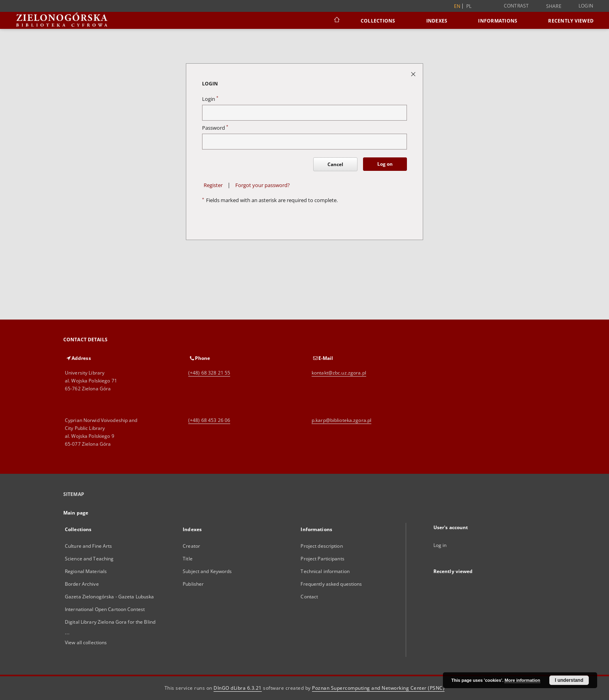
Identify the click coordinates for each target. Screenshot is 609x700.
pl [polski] (469, 6)
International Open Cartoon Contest (105, 609)
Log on (385, 164)
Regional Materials (86, 571)
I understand (569, 680)
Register (213, 185)
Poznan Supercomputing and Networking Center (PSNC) (378, 688)
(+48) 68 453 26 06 (209, 420)
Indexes (437, 21)
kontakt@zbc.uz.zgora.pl (339, 373)
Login (586, 6)
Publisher (193, 584)
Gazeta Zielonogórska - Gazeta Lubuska (109, 597)
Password (215, 128)
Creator (191, 546)
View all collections (86, 642)
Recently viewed (571, 21)
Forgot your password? (263, 185)
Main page (76, 513)
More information (522, 680)
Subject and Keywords (207, 571)
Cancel (335, 164)
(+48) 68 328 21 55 (209, 373)
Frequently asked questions (331, 584)
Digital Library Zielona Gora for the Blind (110, 622)
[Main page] (336, 21)
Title (188, 559)
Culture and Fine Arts (89, 546)
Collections (378, 21)
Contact (309, 597)
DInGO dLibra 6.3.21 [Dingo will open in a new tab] (238, 688)
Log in (440, 545)
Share (554, 6)
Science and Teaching (89, 559)
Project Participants (322, 559)
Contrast (516, 6)
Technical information (325, 571)
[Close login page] (414, 74)
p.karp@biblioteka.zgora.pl (341, 420)
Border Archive (82, 584)
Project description (322, 546)
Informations (498, 21)
